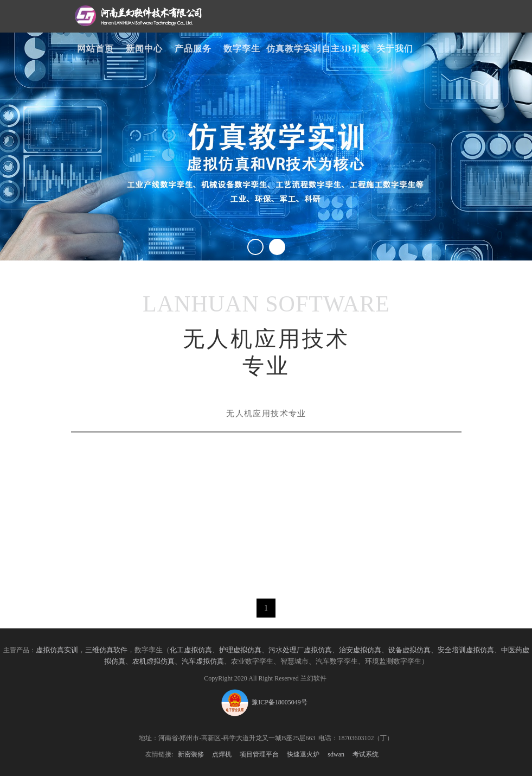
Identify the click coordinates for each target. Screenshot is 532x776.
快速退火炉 (303, 754)
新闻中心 (144, 49)
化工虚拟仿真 (191, 650)
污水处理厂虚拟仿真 (300, 650)
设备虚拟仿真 (409, 650)
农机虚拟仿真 (153, 661)
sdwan (336, 754)
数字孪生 (242, 49)
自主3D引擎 (346, 49)
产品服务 (193, 49)
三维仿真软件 (106, 650)
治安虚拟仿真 (360, 650)
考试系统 (366, 754)
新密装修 (191, 754)
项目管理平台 (259, 754)
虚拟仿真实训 (57, 650)
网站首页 (95, 49)
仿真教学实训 (294, 49)
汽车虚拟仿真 (203, 661)
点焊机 (222, 754)
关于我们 (395, 49)
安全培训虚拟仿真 (466, 650)
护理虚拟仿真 (240, 650)
